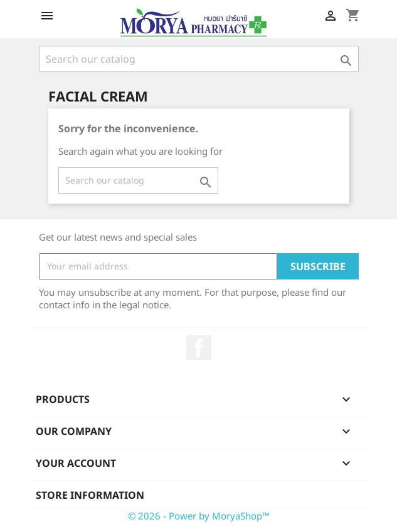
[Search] (199, 59)
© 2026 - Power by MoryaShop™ (199, 516)
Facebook (199, 348)
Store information (90, 495)
